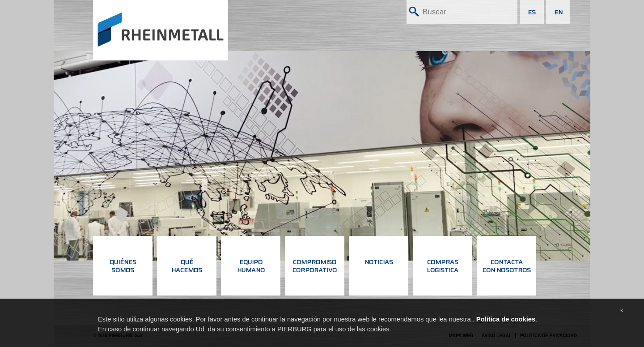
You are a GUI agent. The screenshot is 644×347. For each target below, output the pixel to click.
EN (558, 12)
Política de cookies (506, 319)
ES (532, 12)
